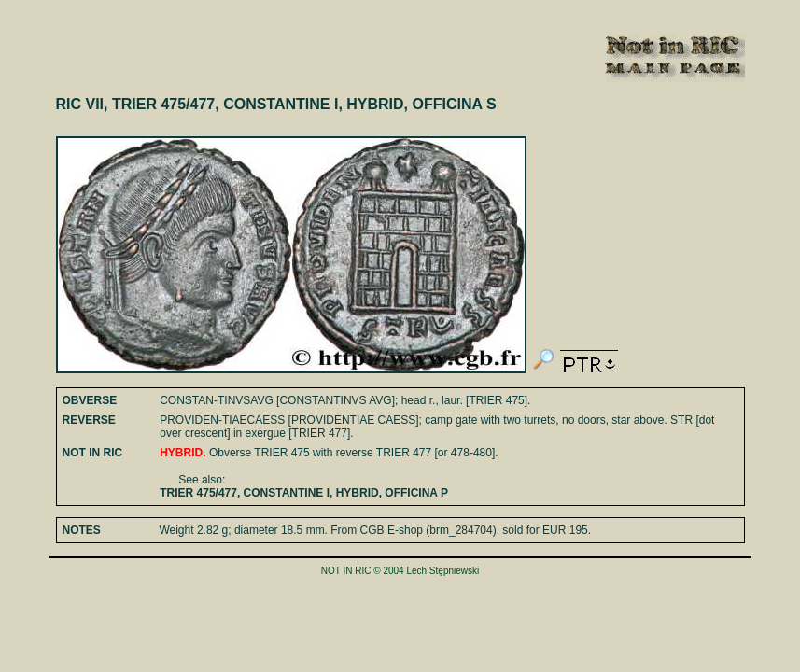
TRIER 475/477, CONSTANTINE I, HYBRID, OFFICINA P (304, 493)
